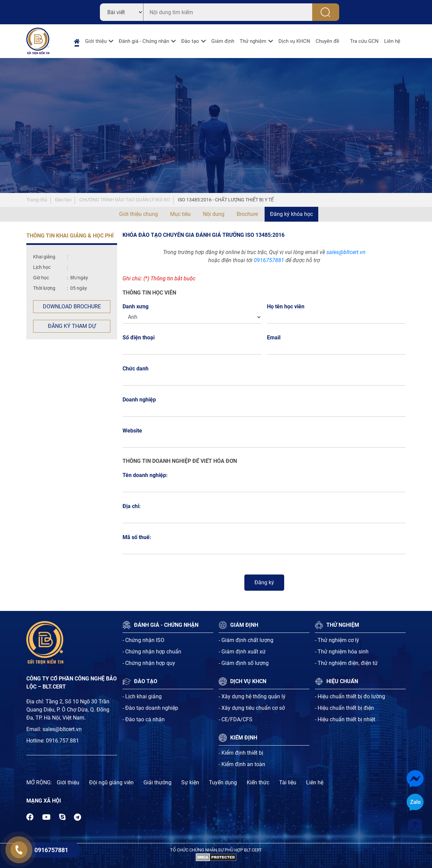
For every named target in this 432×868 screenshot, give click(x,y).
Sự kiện (190, 782)
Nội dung (214, 214)
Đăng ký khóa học (291, 214)
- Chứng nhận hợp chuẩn (152, 652)
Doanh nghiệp (139, 400)
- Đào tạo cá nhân (144, 719)
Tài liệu (288, 782)
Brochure (247, 214)
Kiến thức (258, 782)
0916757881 (269, 260)
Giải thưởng (157, 782)
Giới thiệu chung (139, 214)
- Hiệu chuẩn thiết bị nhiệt (345, 719)
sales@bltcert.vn (346, 252)
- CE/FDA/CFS (236, 719)
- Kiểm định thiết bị (241, 753)
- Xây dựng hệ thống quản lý (252, 696)
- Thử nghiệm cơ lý (337, 640)
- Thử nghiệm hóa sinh (342, 652)
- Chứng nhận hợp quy (149, 663)
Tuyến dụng (223, 782)
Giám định (223, 41)
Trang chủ (37, 200)
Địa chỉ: (132, 506)
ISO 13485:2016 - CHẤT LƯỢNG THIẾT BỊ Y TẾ (226, 200)
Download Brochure (72, 306)
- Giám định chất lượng (246, 640)
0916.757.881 (62, 741)
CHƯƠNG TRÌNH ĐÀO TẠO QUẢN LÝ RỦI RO (125, 200)
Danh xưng (136, 306)
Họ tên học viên (288, 306)
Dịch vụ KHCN (294, 41)
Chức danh (136, 369)
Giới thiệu (96, 41)
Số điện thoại (140, 338)
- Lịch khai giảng (142, 696)
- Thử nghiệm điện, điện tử (346, 663)
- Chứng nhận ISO (143, 640)
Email (276, 338)
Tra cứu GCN (364, 41)
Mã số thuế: (137, 537)
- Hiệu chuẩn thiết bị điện (344, 708)
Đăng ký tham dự (72, 326)
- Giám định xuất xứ (242, 652)
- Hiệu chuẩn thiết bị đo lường (350, 696)
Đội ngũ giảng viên (111, 782)
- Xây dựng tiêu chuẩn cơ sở (252, 708)
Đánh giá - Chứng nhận (144, 41)
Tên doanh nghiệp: (145, 475)
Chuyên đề (327, 41)
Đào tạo (190, 41)
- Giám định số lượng (244, 663)
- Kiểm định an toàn (242, 764)
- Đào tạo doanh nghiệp (150, 708)
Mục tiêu (180, 214)
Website (132, 431)
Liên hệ (392, 41)
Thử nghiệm (253, 41)
